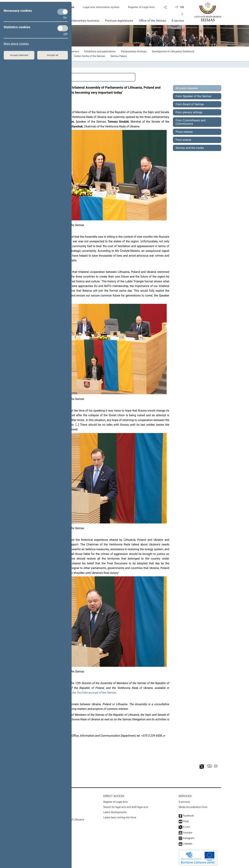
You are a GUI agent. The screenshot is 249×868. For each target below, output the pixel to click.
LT (177, 7)
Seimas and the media (190, 148)
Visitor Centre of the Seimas (90, 56)
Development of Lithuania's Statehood (173, 51)
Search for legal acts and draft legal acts (126, 807)
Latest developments (115, 812)
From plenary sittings (189, 112)
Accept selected (19, 55)
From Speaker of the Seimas (194, 96)
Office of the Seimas (152, 21)
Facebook (188, 816)
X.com (187, 827)
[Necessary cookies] (63, 12)
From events (183, 140)
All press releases (187, 88)
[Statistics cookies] (63, 28)
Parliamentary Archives (134, 51)
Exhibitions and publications (100, 51)
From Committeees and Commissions (191, 122)
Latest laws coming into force (120, 817)
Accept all (53, 55)
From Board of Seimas (190, 104)
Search (37, 77)
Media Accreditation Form (193, 807)
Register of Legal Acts (141, 7)
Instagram (189, 838)
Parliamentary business (84, 21)
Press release (184, 132)
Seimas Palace (119, 56)
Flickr (186, 821)
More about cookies (16, 44)
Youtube (188, 833)
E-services (184, 802)
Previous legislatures (119, 21)
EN (182, 7)
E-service (178, 21)
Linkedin (188, 844)
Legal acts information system (101, 7)
